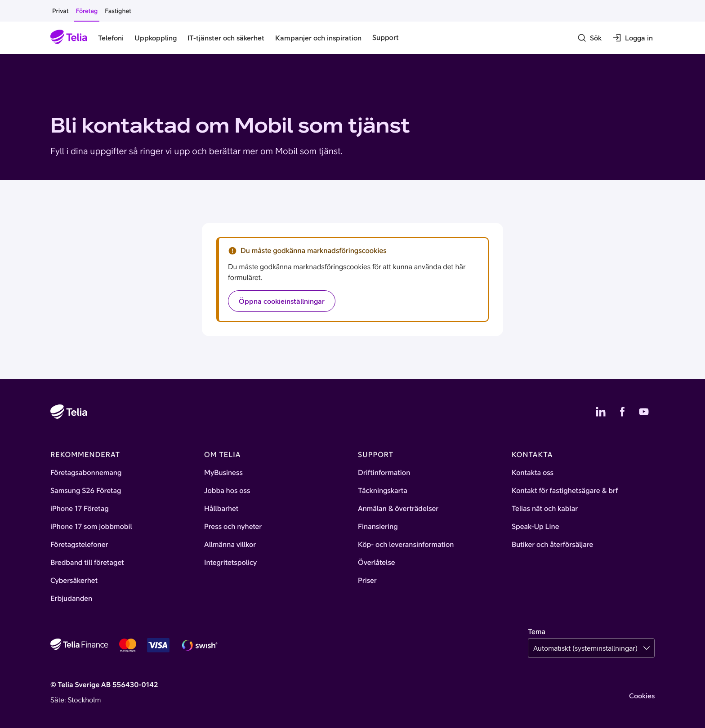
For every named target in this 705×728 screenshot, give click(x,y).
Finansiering (378, 527)
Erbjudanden (71, 599)
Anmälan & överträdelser (398, 509)
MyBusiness (223, 473)
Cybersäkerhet (74, 581)
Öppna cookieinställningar (282, 301)
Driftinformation (384, 473)
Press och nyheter (233, 527)
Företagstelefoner (79, 545)
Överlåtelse (377, 563)
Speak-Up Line (535, 527)
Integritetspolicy (230, 563)
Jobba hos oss (227, 491)
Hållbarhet (221, 509)
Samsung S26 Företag (86, 491)
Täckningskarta (383, 491)
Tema (537, 632)
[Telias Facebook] (622, 412)
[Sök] (589, 38)
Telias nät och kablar (545, 509)
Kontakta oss (533, 473)
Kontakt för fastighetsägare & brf (565, 491)
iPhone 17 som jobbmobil (91, 527)
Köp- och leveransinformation (406, 545)
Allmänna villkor (230, 545)
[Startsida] (69, 38)
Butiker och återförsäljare (552, 545)
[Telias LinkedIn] (601, 412)
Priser (367, 581)
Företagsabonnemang (86, 473)
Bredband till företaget (87, 563)
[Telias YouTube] (644, 412)
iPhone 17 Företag (80, 509)
